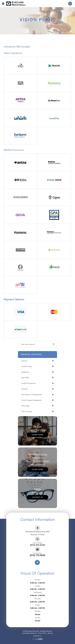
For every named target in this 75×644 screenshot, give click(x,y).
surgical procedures (29, 383)
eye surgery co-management (32, 394)
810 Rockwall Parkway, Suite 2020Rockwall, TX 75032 (37, 533)
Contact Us (37, 497)
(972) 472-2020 (38, 545)
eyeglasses (25, 372)
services (24, 361)
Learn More (37, 435)
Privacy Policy (42, 633)
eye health (25, 378)
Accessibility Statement (29, 633)
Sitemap (50, 633)
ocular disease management (32, 400)
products (25, 389)
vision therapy (27, 411)
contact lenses (27, 366)
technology (25, 406)
